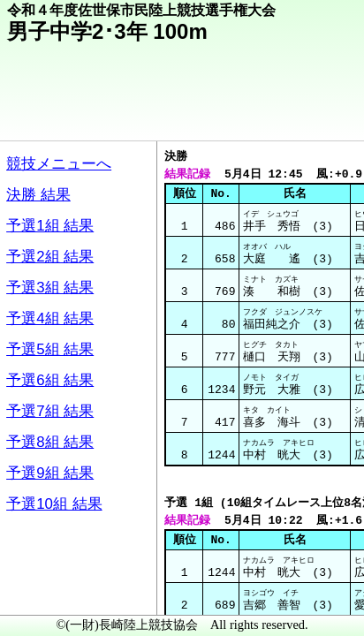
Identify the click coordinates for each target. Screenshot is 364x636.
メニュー (50, 591)
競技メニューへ (289, 116)
